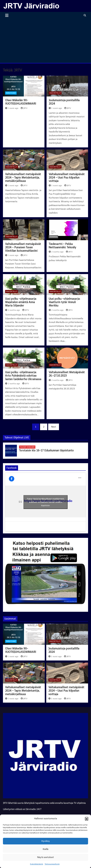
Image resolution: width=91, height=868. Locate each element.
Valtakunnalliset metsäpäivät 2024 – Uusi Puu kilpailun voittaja (67, 178)
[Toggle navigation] (7, 15)
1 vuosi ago (12, 108)
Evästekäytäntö (37, 864)
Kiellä (45, 849)
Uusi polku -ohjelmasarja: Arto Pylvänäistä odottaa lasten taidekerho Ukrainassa (23, 376)
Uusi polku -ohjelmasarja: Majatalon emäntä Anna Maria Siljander (21, 302)
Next (54, 427)
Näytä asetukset (45, 857)
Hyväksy (45, 841)
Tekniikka (53, 237)
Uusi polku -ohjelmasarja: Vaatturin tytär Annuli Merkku (64, 302)
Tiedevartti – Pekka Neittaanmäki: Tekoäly (62, 246)
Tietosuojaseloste (52, 864)
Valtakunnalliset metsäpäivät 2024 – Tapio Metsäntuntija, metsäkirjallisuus (23, 178)
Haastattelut (55, 93)
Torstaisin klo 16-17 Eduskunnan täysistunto (46, 450)
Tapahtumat (11, 93)
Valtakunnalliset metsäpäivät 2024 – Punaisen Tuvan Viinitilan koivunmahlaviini (23, 247)
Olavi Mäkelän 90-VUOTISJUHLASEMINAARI (21, 102)
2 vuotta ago (56, 252)
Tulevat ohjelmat (27, 447)
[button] (87, 819)
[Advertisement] (45, 41)
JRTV (24, 108)
